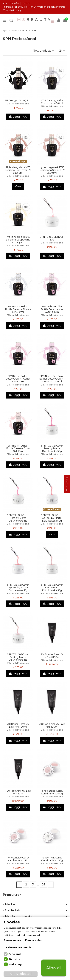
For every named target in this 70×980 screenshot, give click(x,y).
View (18, 186)
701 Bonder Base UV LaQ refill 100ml (18, 725)
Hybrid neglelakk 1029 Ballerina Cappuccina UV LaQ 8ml (18, 240)
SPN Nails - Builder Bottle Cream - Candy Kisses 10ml (18, 379)
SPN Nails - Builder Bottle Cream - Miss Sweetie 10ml (52, 309)
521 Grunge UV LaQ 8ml (18, 100)
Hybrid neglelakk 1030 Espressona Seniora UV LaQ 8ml (52, 170)
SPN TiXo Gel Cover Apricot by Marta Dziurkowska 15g (18, 587)
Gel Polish (13, 910)
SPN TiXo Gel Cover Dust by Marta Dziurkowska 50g (52, 587)
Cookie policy (12, 940)
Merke (10, 904)
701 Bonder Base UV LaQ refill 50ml (52, 656)
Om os (26, 3)
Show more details (20, 948)
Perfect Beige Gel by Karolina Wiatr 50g (52, 792)
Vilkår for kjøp (11, 3)
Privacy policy (34, 940)
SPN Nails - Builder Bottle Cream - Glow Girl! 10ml (18, 448)
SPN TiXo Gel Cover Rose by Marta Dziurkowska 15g (18, 518)
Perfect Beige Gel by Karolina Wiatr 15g (18, 859)
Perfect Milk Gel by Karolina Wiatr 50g (52, 859)
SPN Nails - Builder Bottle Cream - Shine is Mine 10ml (18, 309)
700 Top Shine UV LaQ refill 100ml (52, 725)
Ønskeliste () (12, 11)
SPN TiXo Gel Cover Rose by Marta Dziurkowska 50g (52, 448)
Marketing (15, 964)
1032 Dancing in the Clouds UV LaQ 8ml (52, 102)
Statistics (14, 959)
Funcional (15, 954)
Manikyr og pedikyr (19, 916)
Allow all (54, 968)
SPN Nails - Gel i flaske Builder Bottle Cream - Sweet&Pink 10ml (52, 379)
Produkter (12, 895)
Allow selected (21, 974)
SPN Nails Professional (18, 104)
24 (62, 51)
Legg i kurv (18, 117)
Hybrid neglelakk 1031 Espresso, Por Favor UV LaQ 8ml (18, 170)
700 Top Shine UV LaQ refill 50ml (18, 792)
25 (43, 885)
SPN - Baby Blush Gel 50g (52, 238)
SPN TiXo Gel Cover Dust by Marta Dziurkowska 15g (18, 657)
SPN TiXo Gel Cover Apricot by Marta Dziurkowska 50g (52, 518)
